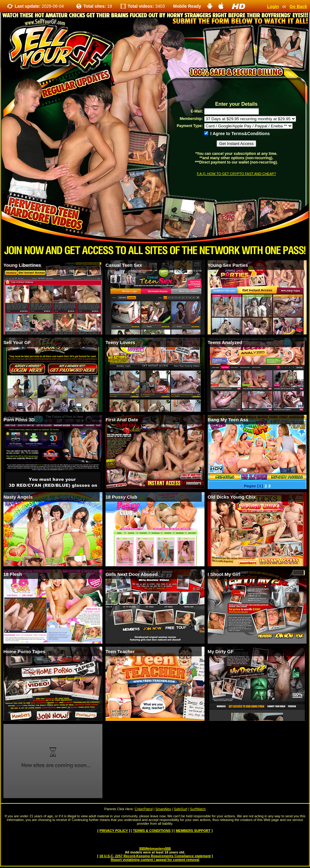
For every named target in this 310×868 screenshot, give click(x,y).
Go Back (298, 6)
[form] (236, 138)
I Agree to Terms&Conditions (237, 134)
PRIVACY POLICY (114, 831)
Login (273, 6)
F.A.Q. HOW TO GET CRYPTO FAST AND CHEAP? (236, 174)
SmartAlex (163, 809)
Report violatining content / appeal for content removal (155, 860)
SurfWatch (198, 809)
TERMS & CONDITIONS (152, 831)
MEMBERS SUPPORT (193, 831)
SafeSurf (181, 809)
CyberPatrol (144, 809)
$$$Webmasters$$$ (155, 849)
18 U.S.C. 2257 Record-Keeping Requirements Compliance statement (155, 856)
